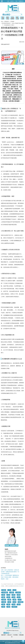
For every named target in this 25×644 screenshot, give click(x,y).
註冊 (8, 1)
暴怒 (4, 604)
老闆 (4, 595)
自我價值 (21, 602)
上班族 (4, 602)
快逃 (4, 607)
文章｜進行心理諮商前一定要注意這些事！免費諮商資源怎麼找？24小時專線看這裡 (10, 572)
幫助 (16, 1)
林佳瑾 (4, 590)
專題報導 (7, 21)
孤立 (19, 604)
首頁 (2, 21)
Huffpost (18, 592)
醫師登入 (21, 1)
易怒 (9, 604)
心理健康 (12, 21)
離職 (10, 600)
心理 (9, 595)
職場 (14, 595)
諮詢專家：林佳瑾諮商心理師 (12, 545)
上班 (10, 602)
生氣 (14, 604)
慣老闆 (12, 592)
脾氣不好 (15, 607)
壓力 (9, 597)
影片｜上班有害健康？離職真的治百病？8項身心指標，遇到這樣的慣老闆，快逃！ (10, 577)
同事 (14, 597)
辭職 (19, 595)
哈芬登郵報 (5, 592)
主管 (15, 590)
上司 (10, 590)
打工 (20, 600)
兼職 (4, 597)
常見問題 (15, 635)
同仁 (19, 597)
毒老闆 (4, 600)
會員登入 (12, 1)
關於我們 (4, 635)
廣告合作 (10, 635)
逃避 (9, 607)
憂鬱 (15, 600)
